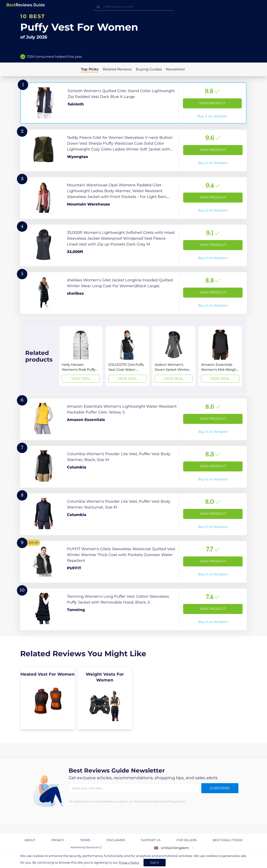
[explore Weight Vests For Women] (105, 698)
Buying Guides (149, 69)
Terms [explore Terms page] (85, 840)
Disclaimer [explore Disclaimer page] (116, 840)
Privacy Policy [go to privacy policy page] (129, 863)
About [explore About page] (30, 840)
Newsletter (176, 69)
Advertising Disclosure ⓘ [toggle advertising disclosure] (86, 847)
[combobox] (133, 7)
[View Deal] (81, 356)
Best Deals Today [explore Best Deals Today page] (228, 840)
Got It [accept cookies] (155, 862)
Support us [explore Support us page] (151, 840)
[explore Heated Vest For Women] (48, 698)
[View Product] (133, 103)
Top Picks (90, 69)
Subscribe (220, 788)
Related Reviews (117, 69)
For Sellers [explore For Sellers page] (187, 840)
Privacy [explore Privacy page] (58, 840)
